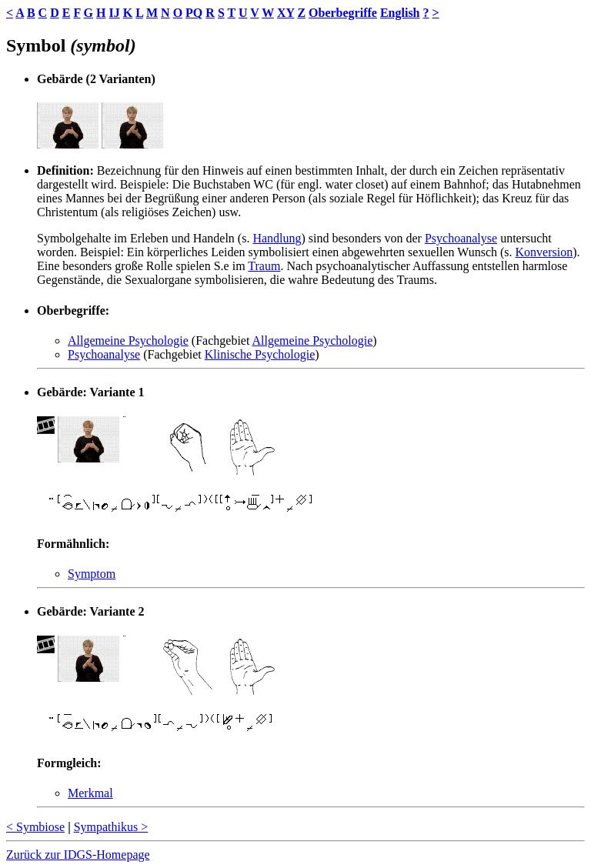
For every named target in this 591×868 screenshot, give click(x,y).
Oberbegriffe (343, 13)
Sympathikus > (111, 827)
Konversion (544, 252)
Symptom (92, 574)
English (400, 13)
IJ (114, 13)
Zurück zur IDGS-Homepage (78, 855)
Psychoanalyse (461, 238)
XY (286, 13)
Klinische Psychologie (260, 354)
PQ (194, 13)
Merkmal (90, 793)
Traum (264, 266)
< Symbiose (35, 827)
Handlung (277, 238)
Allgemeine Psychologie (128, 341)
